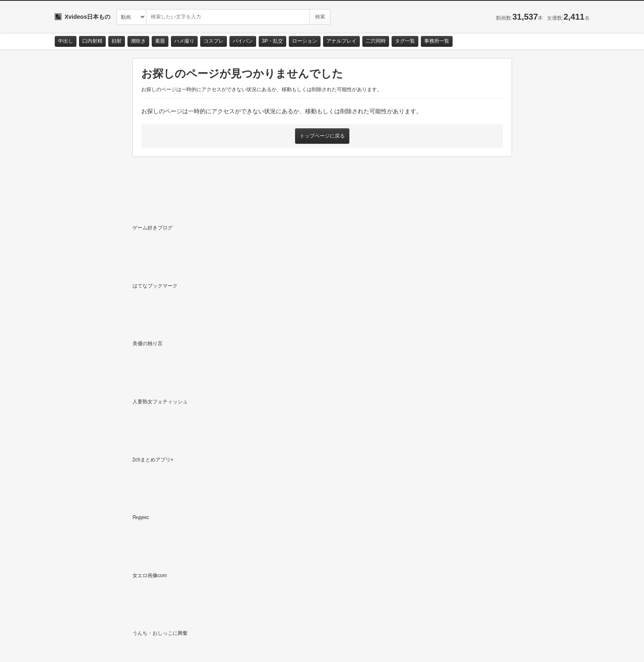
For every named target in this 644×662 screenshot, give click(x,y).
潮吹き (138, 41)
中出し (66, 41)
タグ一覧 (405, 41)
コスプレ (214, 41)
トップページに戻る (322, 136)
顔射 (117, 41)
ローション (305, 41)
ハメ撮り (184, 41)
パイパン (243, 41)
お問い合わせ (76, 648)
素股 (160, 41)
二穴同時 (376, 41)
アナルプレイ (341, 41)
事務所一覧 (437, 41)
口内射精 (92, 41)
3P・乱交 (273, 41)
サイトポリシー (117, 648)
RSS (149, 648)
